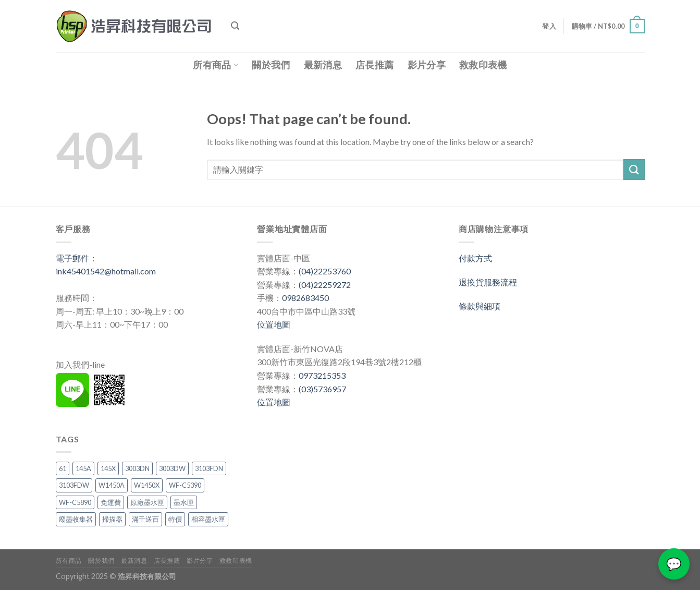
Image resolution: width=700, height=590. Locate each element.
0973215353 (322, 375)
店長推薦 (374, 65)
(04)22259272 (325, 285)
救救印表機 (483, 65)
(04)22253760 (325, 271)
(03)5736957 (322, 389)
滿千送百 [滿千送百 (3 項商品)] (145, 519)
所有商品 (216, 65)
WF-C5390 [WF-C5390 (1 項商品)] (185, 485)
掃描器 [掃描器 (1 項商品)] (112, 519)
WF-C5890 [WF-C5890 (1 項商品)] (75, 502)
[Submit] (634, 169)
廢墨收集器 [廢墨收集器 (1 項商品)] (76, 519)
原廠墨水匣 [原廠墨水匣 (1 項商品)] (147, 502)
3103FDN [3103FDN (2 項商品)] (209, 468)
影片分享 (427, 65)
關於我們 (271, 65)
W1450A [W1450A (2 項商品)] (112, 485)
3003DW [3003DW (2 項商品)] (172, 468)
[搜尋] (235, 26)
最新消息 (323, 65)
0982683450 (305, 298)
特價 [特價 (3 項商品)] (175, 519)
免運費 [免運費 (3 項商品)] (111, 502)
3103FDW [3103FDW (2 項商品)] (74, 485)
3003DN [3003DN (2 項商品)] (137, 468)
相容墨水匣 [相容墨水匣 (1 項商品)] (208, 519)
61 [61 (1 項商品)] (63, 468)
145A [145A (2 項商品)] (83, 468)
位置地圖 (274, 324)
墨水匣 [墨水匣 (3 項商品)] (184, 502)
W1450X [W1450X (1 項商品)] (147, 485)
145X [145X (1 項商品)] (108, 468)
